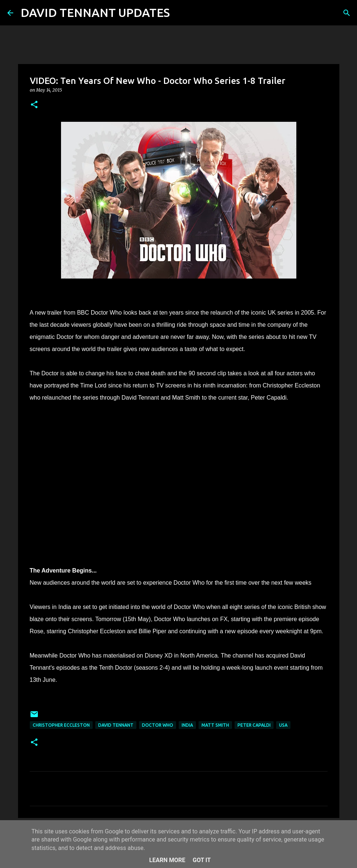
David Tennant (116, 725)
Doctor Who (158, 725)
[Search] (180, 13)
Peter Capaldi (254, 725)
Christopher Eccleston (61, 725)
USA (283, 725)
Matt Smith (215, 725)
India (187, 725)
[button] (34, 105)
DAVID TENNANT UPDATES (95, 13)
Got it (202, 860)
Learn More (167, 860)
